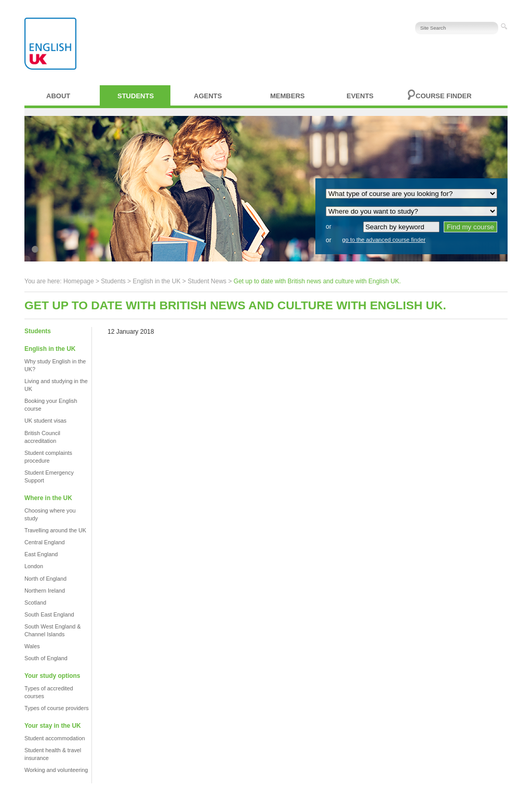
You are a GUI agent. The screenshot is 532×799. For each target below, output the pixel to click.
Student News (207, 281)
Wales (32, 646)
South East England (49, 614)
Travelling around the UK (55, 530)
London (34, 566)
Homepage (79, 281)
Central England (44, 542)
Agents (208, 96)
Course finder (444, 96)
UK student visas (45, 421)
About (58, 96)
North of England (45, 579)
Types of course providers (57, 708)
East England (41, 554)
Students (136, 96)
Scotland (35, 602)
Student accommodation (55, 738)
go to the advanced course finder (384, 240)
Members (287, 96)
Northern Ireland (45, 591)
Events (360, 96)
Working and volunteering (56, 770)
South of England (46, 658)
